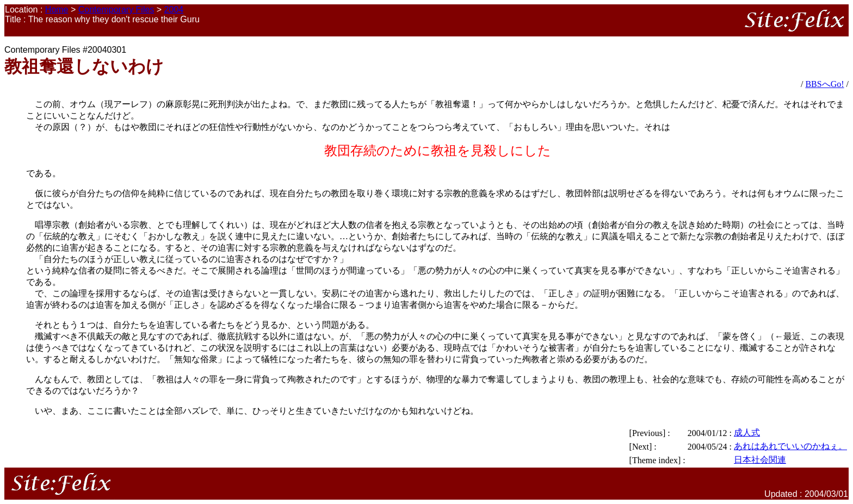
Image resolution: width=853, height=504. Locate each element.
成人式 (747, 433)
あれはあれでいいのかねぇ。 (790, 446)
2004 (174, 10)
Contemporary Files (116, 10)
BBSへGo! (824, 84)
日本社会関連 (760, 460)
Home (57, 10)
